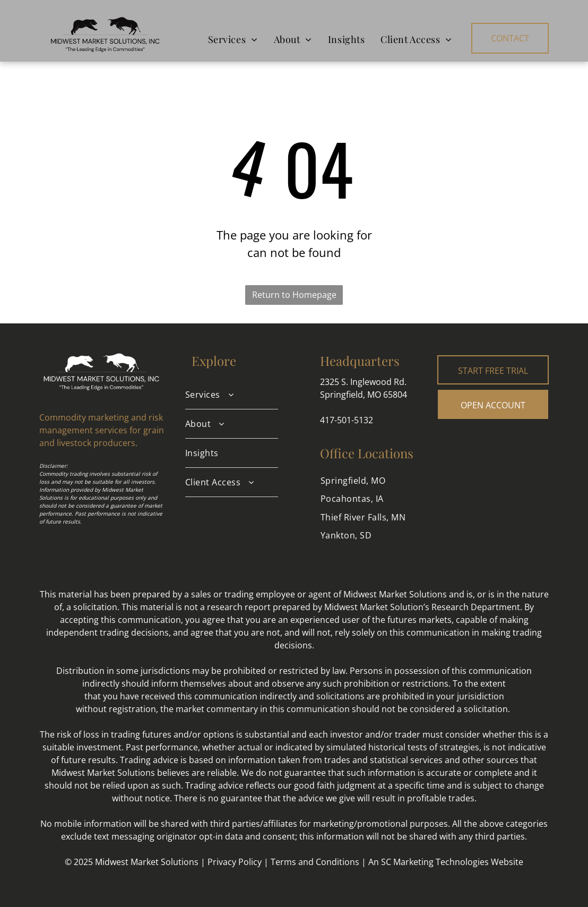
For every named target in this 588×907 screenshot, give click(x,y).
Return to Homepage (294, 295)
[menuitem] (233, 39)
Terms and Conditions (315, 862)
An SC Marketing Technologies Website (446, 862)
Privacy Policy (235, 862)
